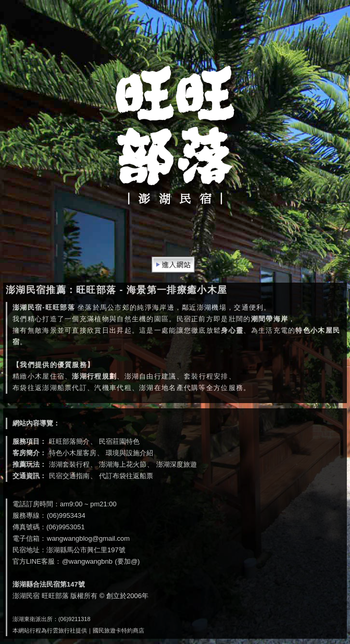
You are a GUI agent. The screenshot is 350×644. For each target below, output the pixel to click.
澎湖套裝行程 (69, 464)
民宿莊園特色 (119, 441)
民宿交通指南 (69, 476)
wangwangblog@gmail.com (88, 538)
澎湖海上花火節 (123, 464)
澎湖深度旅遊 (177, 464)
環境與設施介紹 (129, 453)
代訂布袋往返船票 (126, 476)
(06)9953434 (66, 515)
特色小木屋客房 (73, 453)
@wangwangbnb (87, 561)
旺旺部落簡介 (69, 441)
